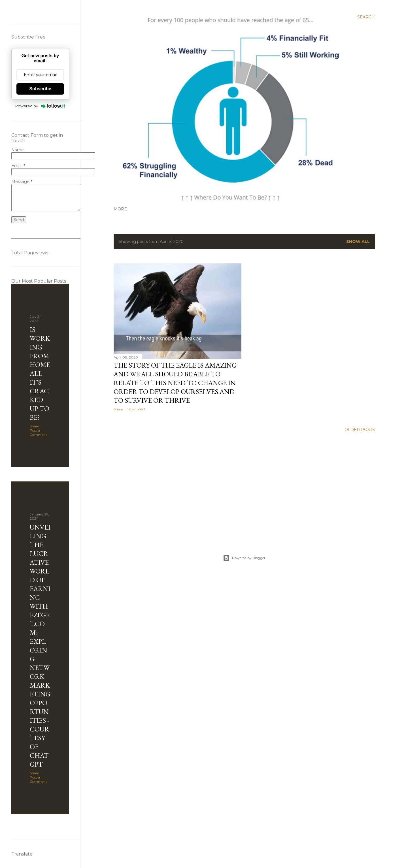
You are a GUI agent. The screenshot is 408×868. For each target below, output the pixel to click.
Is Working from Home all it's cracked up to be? (40, 373)
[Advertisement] (244, 487)
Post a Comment (38, 432)
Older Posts (360, 430)
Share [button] (118, 409)
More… (122, 209)
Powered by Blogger (244, 558)
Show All (358, 242)
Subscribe (40, 89)
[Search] (366, 17)
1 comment (136, 409)
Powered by (40, 106)
